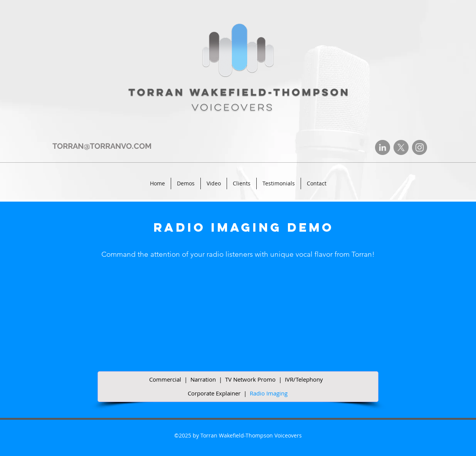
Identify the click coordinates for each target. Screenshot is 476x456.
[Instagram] (420, 147)
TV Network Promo (250, 379)
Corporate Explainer (214, 393)
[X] (401, 147)
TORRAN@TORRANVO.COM (102, 146)
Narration (203, 379)
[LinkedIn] (383, 147)
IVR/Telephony (304, 379)
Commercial (165, 379)
